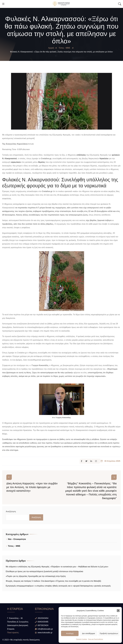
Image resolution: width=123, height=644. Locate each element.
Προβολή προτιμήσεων (109, 633)
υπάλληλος (81, 155)
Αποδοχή (70, 633)
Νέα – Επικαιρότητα (17, 539)
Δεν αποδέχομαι (88, 633)
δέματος (42, 162)
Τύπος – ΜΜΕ (14, 546)
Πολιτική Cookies (82, 639)
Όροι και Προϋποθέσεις (96, 639)
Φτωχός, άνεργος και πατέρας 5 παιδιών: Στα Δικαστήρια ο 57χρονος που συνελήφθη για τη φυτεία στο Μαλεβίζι (53, 581)
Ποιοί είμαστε (13, 633)
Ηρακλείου (104, 159)
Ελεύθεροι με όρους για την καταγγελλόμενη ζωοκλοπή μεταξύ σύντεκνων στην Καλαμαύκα (45, 571)
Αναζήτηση (11, 511)
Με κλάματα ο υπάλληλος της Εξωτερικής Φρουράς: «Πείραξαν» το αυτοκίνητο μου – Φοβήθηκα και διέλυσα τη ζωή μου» (57, 567)
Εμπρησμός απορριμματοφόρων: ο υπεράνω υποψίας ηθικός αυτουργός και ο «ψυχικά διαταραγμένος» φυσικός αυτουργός (58, 586)
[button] (118, 611)
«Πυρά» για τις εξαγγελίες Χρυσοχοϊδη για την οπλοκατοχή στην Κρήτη (36, 576)
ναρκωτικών (16, 162)
